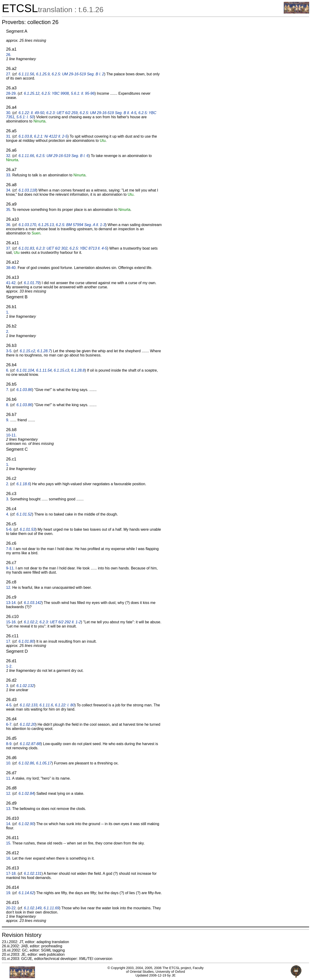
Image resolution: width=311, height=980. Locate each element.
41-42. (11, 283)
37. (9, 248)
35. (9, 210)
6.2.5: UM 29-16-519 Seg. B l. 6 (62, 156)
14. (9, 824)
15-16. (11, 622)
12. (9, 588)
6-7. (9, 724)
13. (9, 809)
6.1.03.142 (33, 603)
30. (9, 113)
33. (9, 175)
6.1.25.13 (46, 225)
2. (8, 332)
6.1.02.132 (25, 686)
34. (9, 190)
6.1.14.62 (26, 893)
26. (9, 55)
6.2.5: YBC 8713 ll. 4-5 (88, 248)
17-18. (11, 874)
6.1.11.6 (46, 705)
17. (9, 641)
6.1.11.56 (26, 74)
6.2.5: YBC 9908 (55, 93)
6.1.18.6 (23, 484)
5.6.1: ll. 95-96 (83, 93)
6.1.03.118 (27, 190)
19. (9, 893)
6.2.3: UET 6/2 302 (52, 248)
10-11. (11, 435)
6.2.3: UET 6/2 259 (62, 113)
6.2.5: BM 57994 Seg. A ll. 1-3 (81, 225)
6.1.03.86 (24, 390)
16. (9, 858)
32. (9, 156)
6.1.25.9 (43, 74)
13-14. (11, 603)
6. (8, 370)
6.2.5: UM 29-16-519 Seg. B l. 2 (78, 74)
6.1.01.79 (32, 283)
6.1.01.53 (28, 529)
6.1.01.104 (25, 370)
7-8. (9, 549)
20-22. (11, 908)
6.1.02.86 (26, 763)
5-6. (9, 529)
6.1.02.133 (29, 705)
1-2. (9, 666)
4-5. (9, 705)
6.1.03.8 (25, 136)
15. (9, 843)
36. (9, 225)
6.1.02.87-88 (30, 744)
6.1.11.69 (51, 908)
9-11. (10, 568)
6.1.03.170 (27, 225)
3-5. (9, 351)
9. (8, 420)
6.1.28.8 (78, 370)
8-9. (9, 744)
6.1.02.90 (26, 824)
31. (9, 136)
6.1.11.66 (26, 156)
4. (8, 514)
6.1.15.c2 (28, 351)
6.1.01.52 (24, 514)
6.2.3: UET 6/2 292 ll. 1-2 (60, 622)
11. (9, 778)
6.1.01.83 (26, 248)
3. (8, 499)
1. (8, 312)
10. (9, 763)
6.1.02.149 (33, 908)
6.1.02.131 (33, 874)
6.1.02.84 (26, 793)
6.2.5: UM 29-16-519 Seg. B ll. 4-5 (108, 113)
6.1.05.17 (44, 763)
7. (8, 390)
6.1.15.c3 (62, 370)
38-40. (11, 268)
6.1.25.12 (32, 93)
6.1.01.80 (26, 641)
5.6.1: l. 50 (25, 117)
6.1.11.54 (44, 370)
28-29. (11, 93)
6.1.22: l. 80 (65, 705)
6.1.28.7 (44, 351)
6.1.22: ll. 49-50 (31, 113)
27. (9, 74)
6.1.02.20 (28, 724)
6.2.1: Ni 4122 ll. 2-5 (51, 136)
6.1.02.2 (31, 622)
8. (8, 405)
